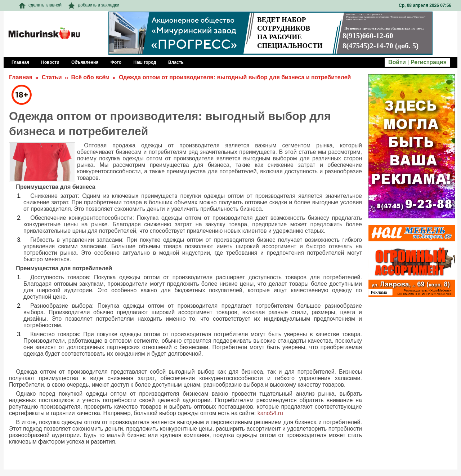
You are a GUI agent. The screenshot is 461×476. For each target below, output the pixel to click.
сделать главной (40, 5)
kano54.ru (270, 413)
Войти (397, 62)
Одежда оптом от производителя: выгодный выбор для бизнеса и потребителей (235, 77)
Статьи (52, 77)
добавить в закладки (94, 5)
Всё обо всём (90, 77)
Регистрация (429, 62)
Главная (21, 77)
